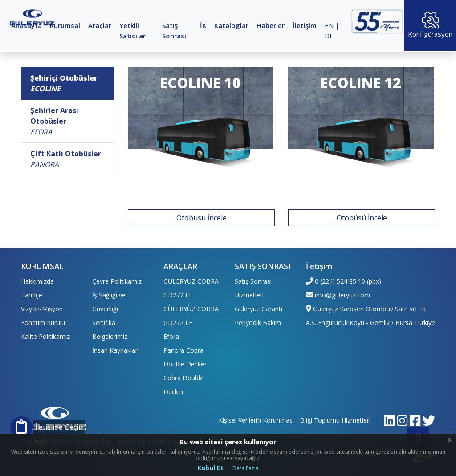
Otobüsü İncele (202, 218)
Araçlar (100, 25)
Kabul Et (210, 468)
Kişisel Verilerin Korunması (256, 420)
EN (329, 25)
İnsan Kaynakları (116, 350)
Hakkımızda (37, 281)
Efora (171, 336)
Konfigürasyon (430, 25)
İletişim (305, 25)
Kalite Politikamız (45, 336)
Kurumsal (65, 25)
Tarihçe (32, 295)
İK (203, 25)
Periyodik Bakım (258, 323)
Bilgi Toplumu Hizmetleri (335, 420)
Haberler (271, 25)
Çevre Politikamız (117, 281)
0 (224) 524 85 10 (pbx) (348, 281)
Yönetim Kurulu (43, 323)
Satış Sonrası (174, 31)
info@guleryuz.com (342, 295)
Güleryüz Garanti (259, 309)
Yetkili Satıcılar (132, 31)
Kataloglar (231, 25)
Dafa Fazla (246, 468)
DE (329, 36)
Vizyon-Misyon (42, 309)
